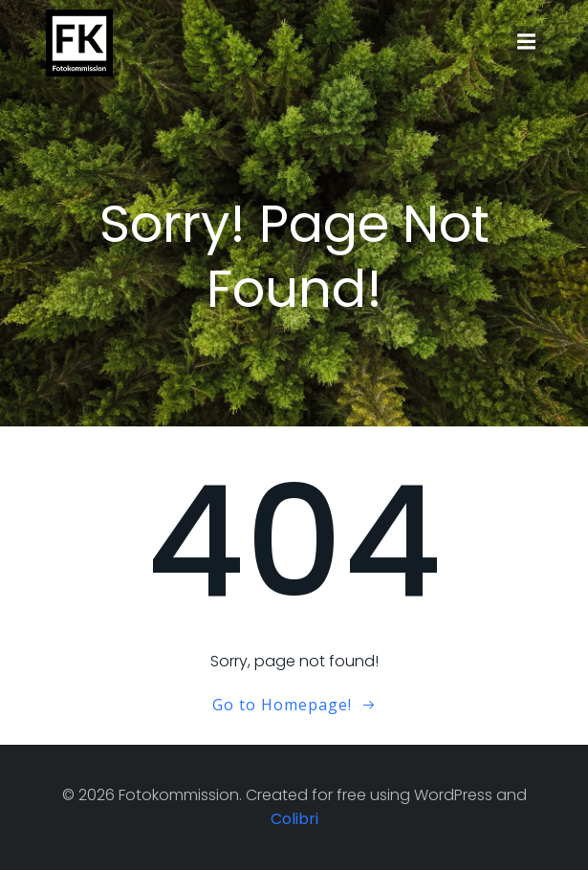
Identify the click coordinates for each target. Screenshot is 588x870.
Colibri (294, 819)
